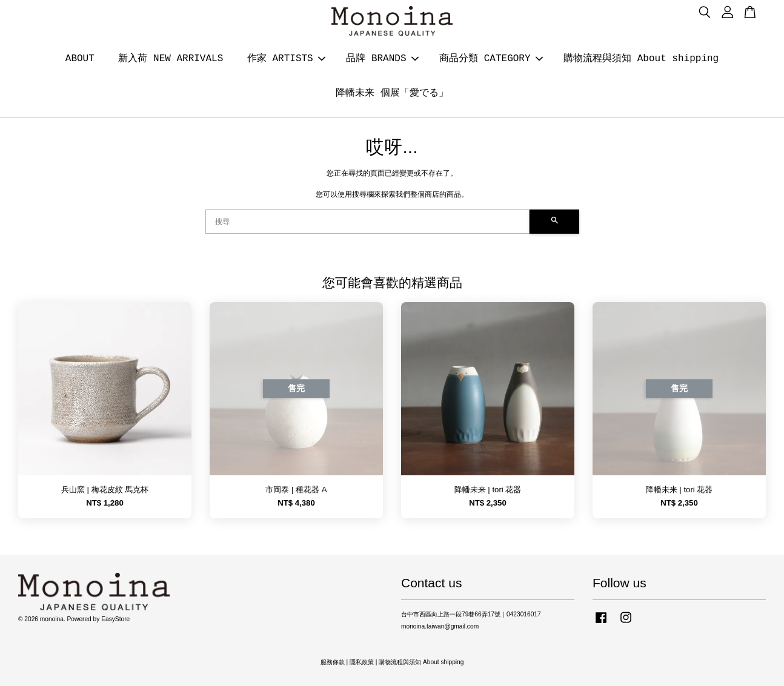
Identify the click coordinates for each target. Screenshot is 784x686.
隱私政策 (362, 662)
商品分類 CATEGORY (491, 59)
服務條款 (333, 662)
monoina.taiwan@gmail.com (440, 626)
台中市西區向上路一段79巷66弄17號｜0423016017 (471, 614)
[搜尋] (367, 222)
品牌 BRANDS (382, 59)
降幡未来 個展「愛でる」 (392, 93)
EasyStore (115, 619)
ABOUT (80, 59)
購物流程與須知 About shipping (641, 59)
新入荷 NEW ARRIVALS (171, 59)
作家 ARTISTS (286, 59)
